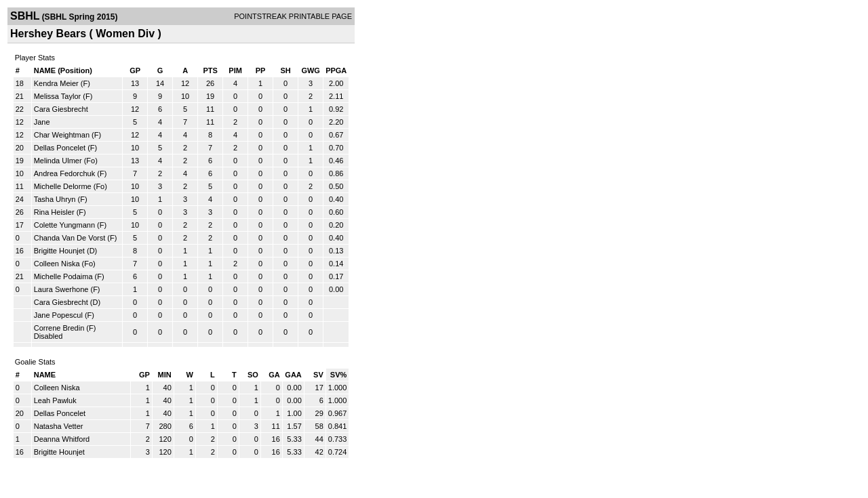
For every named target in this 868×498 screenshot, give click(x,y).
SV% (338, 375)
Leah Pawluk (55, 400)
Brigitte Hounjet (59, 251)
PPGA (336, 70)
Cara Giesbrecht (61, 109)
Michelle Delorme (63, 186)
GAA (293, 375)
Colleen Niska (57, 264)
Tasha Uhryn (55, 199)
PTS (210, 70)
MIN (165, 375)
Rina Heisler (54, 212)
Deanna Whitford (62, 439)
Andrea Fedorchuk (65, 173)
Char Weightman (62, 135)
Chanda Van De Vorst (70, 238)
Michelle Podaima (63, 276)
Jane (42, 122)
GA (274, 375)
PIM (235, 70)
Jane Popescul (58, 315)
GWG (311, 70)
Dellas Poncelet (60, 148)
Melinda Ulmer (58, 161)
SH (285, 70)
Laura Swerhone (61, 289)
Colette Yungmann (64, 225)
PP (261, 70)
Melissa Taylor (58, 96)
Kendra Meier (56, 83)
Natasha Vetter (59, 426)
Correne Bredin (59, 328)
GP (135, 70)
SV (318, 375)
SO (253, 375)
